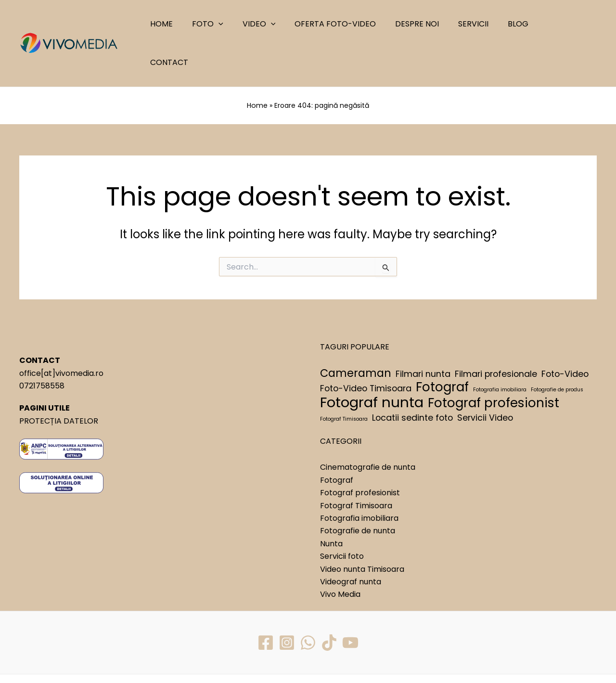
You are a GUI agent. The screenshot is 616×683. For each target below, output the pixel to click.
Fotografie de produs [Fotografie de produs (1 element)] (557, 351)
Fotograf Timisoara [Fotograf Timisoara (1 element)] (344, 380)
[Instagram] (286, 603)
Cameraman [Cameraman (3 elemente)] (356, 334)
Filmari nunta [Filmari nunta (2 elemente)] (423, 334)
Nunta (331, 504)
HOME (187, 24)
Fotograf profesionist (360, 454)
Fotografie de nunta (358, 492)
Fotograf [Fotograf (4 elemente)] (442, 348)
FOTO (229, 24)
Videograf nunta (351, 543)
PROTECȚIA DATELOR (59, 381)
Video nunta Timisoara (362, 530)
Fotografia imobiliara (359, 479)
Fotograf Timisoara (356, 466)
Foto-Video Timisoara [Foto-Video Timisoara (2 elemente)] (366, 349)
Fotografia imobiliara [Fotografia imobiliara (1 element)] (500, 351)
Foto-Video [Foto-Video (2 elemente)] (565, 334)
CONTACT (565, 24)
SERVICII (480, 24)
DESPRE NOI (427, 24)
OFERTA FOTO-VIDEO (349, 24)
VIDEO (276, 24)
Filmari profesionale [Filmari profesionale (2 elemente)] (496, 334)
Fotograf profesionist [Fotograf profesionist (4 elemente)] (494, 364)
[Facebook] (265, 603)
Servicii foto (342, 517)
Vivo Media (340, 555)
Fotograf (337, 441)
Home (257, 67)
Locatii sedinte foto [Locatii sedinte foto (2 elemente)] (412, 378)
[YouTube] (351, 603)
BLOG (520, 24)
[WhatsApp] (308, 603)
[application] (240, 24)
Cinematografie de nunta (368, 428)
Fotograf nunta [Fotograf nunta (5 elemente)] (372, 363)
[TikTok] (330, 603)
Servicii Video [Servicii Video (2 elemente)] (485, 378)
